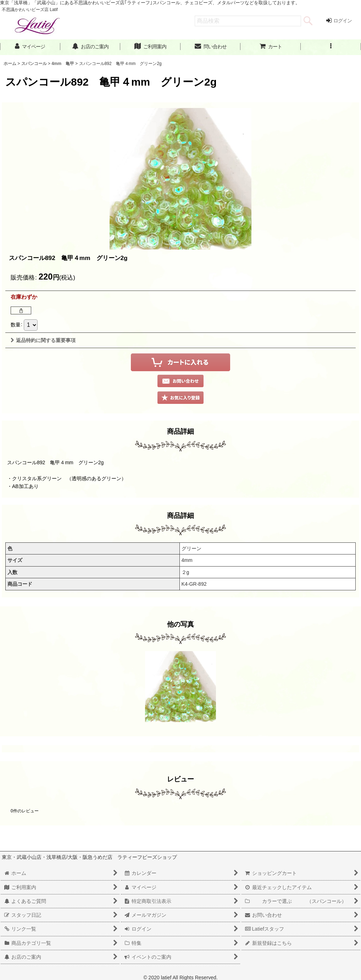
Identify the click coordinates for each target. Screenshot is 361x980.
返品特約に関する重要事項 (43, 340)
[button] (331, 47)
